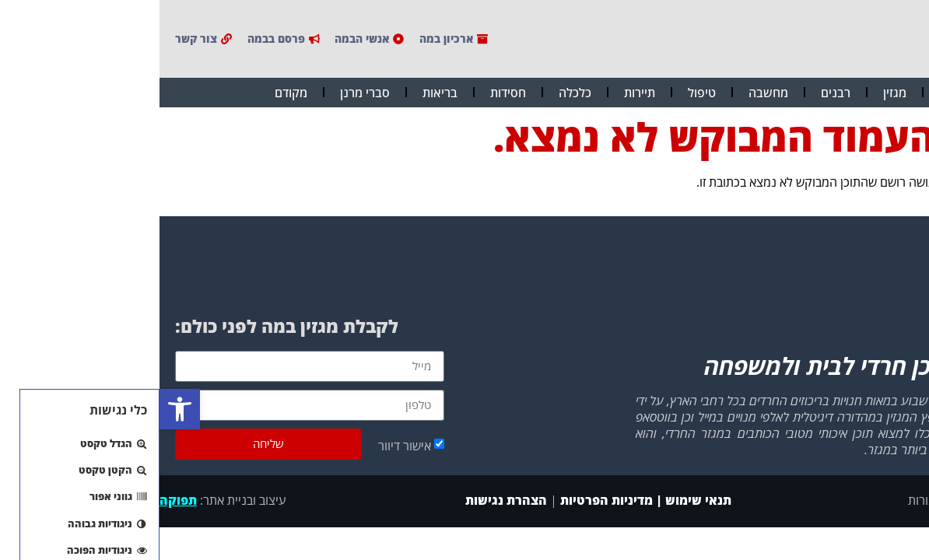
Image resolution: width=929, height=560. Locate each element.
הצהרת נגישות (345, 500)
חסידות (349, 93)
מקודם (131, 93)
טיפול (542, 93)
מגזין (735, 93)
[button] (20, 409)
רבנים (676, 93)
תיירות (480, 93)
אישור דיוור (245, 445)
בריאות (280, 93)
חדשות (797, 93)
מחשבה (609, 93)
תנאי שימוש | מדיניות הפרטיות (486, 500)
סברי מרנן (205, 93)
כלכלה (415, 93)
